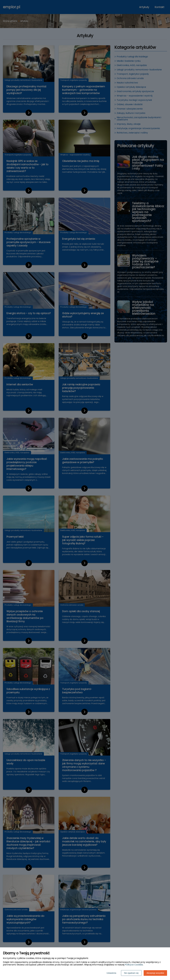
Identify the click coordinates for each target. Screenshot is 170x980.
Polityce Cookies (134, 965)
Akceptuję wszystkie (155, 973)
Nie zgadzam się (131, 973)
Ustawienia (111, 973)
